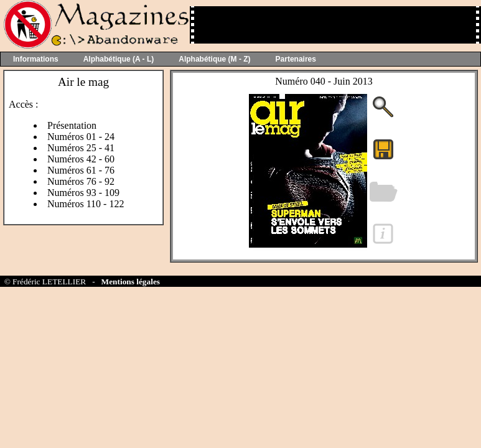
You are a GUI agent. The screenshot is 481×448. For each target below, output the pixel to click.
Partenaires (296, 59)
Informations (36, 59)
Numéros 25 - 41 (81, 148)
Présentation (72, 125)
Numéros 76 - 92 (81, 181)
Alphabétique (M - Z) (214, 59)
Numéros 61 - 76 (81, 170)
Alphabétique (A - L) (119, 59)
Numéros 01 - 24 (81, 137)
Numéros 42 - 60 (81, 159)
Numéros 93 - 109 (83, 193)
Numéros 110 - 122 (86, 204)
